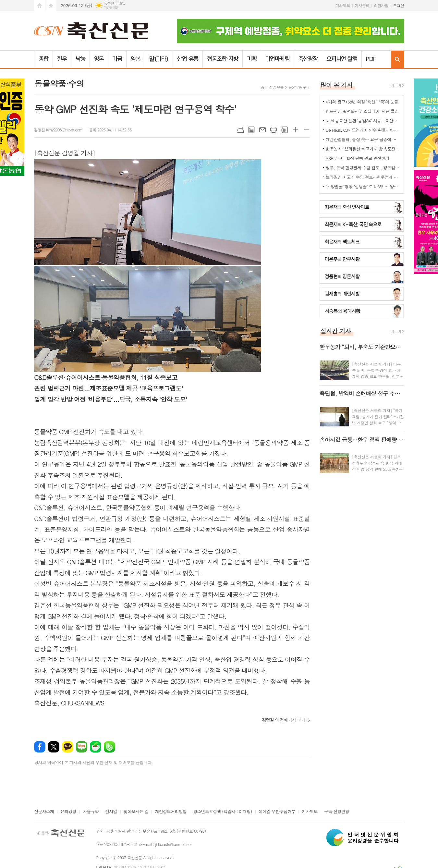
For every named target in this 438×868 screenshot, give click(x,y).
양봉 (136, 59)
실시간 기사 (336, 331)
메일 (262, 130)
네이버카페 (96, 747)
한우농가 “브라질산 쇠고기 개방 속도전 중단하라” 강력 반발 (363, 149)
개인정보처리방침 (171, 812)
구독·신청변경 (337, 812)
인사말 (111, 812)
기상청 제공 (111, 8)
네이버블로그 (82, 747)
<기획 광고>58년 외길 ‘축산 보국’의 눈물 (362, 102)
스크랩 (285, 130)
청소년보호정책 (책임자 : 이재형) (222, 812)
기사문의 (362, 5)
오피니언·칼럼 (342, 59)
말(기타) (159, 59)
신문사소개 (44, 812)
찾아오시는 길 (136, 812)
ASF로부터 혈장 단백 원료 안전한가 (358, 158)
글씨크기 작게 (307, 130)
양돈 (99, 59)
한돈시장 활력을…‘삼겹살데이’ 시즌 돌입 (362, 111)
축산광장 (308, 59)
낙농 (80, 59)
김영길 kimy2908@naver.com (58, 130)
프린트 (274, 130)
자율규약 (91, 812)
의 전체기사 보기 (283, 720)
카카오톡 (68, 747)
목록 (251, 130)
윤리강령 (68, 812)
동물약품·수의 (299, 87)
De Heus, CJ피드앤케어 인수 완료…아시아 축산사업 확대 (363, 130)
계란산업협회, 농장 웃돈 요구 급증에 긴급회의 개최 (363, 139)
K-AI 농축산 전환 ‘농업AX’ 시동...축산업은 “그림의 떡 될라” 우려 (363, 121)
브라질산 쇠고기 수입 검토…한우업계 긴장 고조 (363, 177)
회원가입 (381, 5)
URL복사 (240, 130)
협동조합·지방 (222, 59)
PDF (371, 59)
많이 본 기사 (336, 85)
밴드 (109, 747)
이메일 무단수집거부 (277, 812)
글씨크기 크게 (296, 130)
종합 (43, 59)
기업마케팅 (278, 59)
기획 (252, 59)
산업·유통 (188, 59)
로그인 (398, 5)
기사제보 (343, 5)
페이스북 (40, 747)
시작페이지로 (40, 6)
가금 (117, 59)
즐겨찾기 (51, 6)
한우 (62, 59)
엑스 (54, 747)
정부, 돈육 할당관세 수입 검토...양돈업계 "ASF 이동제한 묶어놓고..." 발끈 (363, 168)
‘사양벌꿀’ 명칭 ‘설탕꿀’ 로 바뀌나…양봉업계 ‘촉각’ (363, 186)
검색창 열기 (397, 59)
